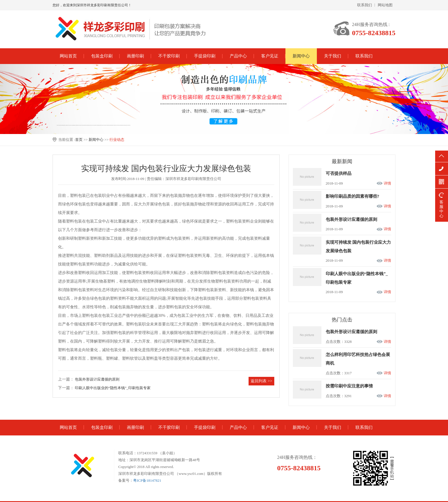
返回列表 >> (261, 381)
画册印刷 (135, 56)
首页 (79, 140)
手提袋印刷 (205, 56)
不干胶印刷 (169, 56)
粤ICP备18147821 (147, 480)
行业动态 (117, 140)
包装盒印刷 (102, 56)
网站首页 (68, 56)
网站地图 (385, 5)
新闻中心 (301, 56)
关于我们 (333, 56)
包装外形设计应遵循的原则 (97, 379)
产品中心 (238, 56)
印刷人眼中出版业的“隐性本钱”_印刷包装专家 (113, 388)
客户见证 (270, 56)
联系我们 (365, 5)
